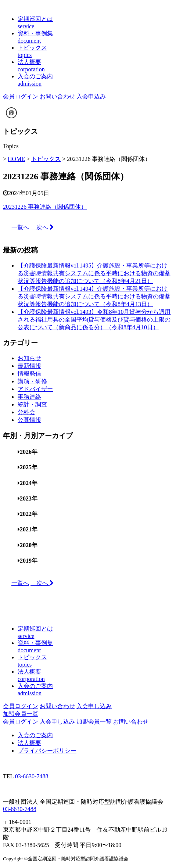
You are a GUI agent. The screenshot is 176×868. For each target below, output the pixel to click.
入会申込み (91, 96)
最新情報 (29, 366)
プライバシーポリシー (47, 751)
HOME (16, 159)
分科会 (26, 412)
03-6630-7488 (32, 776)
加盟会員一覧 (21, 714)
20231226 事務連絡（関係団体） (45, 207)
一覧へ (20, 227)
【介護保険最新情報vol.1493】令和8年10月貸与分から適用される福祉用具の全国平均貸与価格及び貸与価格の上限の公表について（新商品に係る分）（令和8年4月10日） (94, 320)
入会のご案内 (35, 735)
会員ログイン (21, 96)
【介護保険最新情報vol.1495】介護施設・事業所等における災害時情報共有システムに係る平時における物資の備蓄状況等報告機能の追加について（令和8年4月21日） (94, 273)
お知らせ (29, 358)
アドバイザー (35, 389)
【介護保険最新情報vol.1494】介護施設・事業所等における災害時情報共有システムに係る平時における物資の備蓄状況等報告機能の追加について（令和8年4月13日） (94, 296)
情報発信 (29, 374)
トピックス (46, 159)
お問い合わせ (57, 96)
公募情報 (29, 420)
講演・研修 (32, 381)
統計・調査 (32, 404)
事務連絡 (29, 397)
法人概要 (29, 743)
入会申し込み (94, 706)
